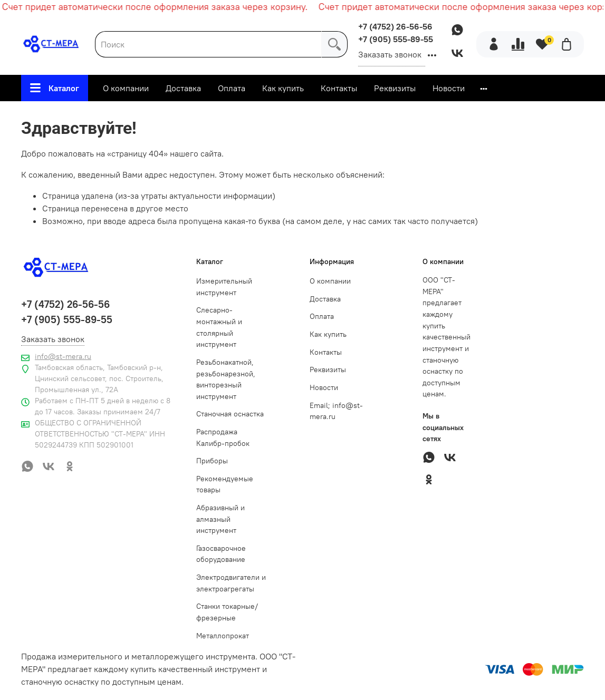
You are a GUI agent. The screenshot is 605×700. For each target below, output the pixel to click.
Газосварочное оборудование (221, 554)
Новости (449, 88)
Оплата (232, 88)
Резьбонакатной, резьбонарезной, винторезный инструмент (226, 379)
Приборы (212, 461)
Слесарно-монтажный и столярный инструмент (219, 327)
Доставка (183, 88)
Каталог (55, 88)
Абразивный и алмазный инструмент (220, 519)
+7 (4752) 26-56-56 (395, 26)
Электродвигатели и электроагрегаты (231, 583)
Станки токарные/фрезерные (227, 612)
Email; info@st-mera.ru (336, 411)
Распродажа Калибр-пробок (223, 437)
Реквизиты (395, 88)
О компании (126, 88)
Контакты (339, 88)
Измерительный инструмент (224, 287)
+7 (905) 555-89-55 (396, 39)
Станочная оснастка (230, 414)
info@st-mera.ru (63, 356)
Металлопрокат (223, 636)
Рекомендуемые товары (225, 484)
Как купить (283, 88)
